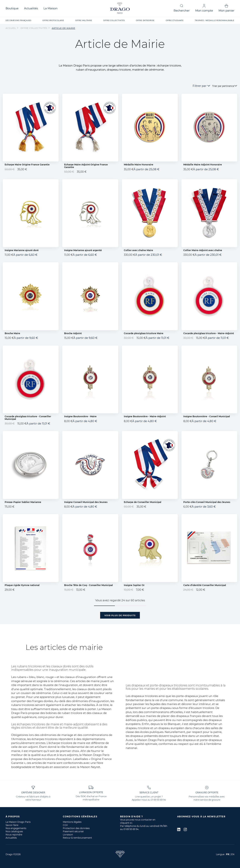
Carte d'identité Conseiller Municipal (205, 585)
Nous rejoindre (14, 835)
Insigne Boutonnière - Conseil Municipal (207, 416)
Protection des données (76, 828)
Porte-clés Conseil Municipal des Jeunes (207, 502)
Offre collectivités (34, 28)
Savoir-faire (12, 825)
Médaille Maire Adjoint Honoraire (203, 165)
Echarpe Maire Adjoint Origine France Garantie (86, 166)
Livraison (68, 835)
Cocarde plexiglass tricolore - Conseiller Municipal (28, 418)
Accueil (11, 28)
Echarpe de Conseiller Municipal (143, 502)
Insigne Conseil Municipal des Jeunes (86, 502)
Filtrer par (200, 86)
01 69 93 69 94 (158, 800)
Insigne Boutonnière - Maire (80, 416)
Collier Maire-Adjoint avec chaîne (203, 250)
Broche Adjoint (73, 333)
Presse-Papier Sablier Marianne (23, 502)
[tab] (34, 816)
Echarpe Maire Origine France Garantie (27, 165)
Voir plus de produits (120, 615)
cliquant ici (126, 823)
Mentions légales (72, 822)
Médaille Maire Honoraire (139, 165)
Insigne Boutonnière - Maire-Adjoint (145, 416)
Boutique (12, 8)
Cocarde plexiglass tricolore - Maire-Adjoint (209, 333)
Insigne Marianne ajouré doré (22, 250)
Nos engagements (16, 828)
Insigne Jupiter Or (134, 585)
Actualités (31, 8)
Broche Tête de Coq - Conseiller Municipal (88, 585)
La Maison (50, 8)
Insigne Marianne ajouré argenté (83, 250)
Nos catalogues (14, 831)
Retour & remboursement (77, 838)
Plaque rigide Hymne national (22, 585)
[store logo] (120, 8)
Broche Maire (12, 333)
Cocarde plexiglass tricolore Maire (144, 333)
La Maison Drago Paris (18, 822)
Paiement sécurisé (73, 831)
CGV (65, 825)
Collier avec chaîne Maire (138, 250)
